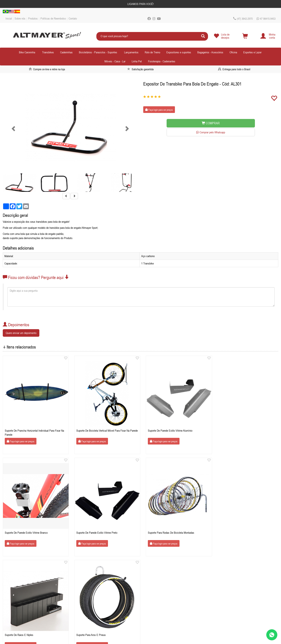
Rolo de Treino (152, 52)
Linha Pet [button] (137, 61)
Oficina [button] (233, 52)
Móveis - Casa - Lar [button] (115, 61)
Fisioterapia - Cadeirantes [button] (162, 61)
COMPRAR (211, 123)
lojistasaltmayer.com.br (96, 591)
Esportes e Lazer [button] (252, 52)
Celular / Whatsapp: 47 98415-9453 (93, 586)
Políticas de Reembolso (53, 18)
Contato (73, 18)
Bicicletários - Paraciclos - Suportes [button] (98, 52)
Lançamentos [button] (131, 52)
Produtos (33, 18)
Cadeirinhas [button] (66, 52)
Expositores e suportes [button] (179, 52)
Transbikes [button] (48, 52)
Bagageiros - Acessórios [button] (210, 52)
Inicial (9, 18)
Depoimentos (14, 604)
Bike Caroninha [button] (27, 52)
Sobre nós (20, 18)
